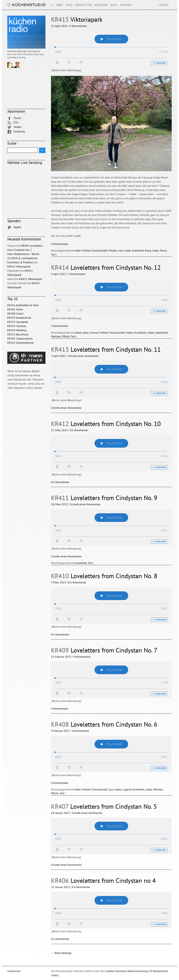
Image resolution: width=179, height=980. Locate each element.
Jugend (127, 789)
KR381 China (15, 309)
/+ (52, 5)
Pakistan (56, 336)
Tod (53, 254)
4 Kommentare (78, 26)
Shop (69, 5)
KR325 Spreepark (18, 322)
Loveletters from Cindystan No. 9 (104, 498)
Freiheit (86, 250)
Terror (163, 250)
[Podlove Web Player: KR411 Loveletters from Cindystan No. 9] (111, 527)
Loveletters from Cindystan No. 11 (106, 349)
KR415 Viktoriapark (19, 266)
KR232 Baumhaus (18, 334)
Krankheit (138, 250)
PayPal (14, 227)
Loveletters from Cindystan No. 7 (104, 650)
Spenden (126, 5)
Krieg (148, 250)
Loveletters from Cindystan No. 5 (104, 806)
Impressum (14, 971)
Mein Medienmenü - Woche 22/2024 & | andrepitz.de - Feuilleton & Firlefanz (23, 258)
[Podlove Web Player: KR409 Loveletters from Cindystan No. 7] (111, 680)
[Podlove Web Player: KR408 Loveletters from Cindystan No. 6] (111, 754)
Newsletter (84, 5)
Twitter (14, 127)
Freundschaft (99, 250)
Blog (114, 5)
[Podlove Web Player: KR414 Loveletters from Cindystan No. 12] (111, 297)
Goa (111, 789)
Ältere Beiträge (61, 953)
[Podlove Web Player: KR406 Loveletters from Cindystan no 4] (111, 910)
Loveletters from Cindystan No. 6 (104, 724)
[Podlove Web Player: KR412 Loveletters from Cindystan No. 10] (111, 453)
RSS (13, 122)
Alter (78, 250)
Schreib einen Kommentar (83, 356)
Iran (121, 250)
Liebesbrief (161, 333)
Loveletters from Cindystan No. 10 (106, 424)
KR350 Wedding (17, 330)
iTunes (14, 118)
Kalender (101, 5)
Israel (128, 250)
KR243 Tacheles (17, 326)
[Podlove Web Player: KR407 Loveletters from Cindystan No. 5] (111, 836)
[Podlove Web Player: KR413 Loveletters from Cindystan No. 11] (111, 379)
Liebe (155, 250)
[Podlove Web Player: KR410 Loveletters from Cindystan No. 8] (111, 606)
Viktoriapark (77, 19)
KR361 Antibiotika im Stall (23, 305)
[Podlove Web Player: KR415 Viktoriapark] (111, 49)
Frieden (113, 250)
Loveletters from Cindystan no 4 (103, 880)
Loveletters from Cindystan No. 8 (104, 576)
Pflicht (66, 336)
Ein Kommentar (79, 430)
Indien (130, 333)
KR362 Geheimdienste (21, 343)
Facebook (16, 131)
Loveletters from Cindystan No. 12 (106, 267)
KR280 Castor (15, 313)
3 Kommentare (77, 274)
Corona (94, 333)
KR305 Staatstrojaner (20, 338)
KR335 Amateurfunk (19, 318)
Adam (78, 333)
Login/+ (164, 5)
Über (59, 5)
